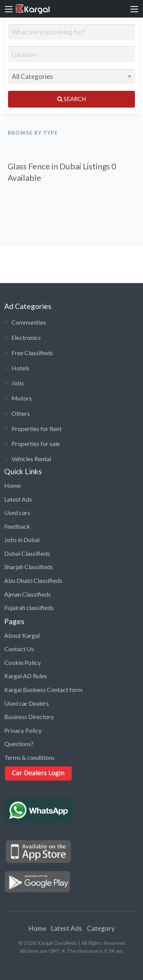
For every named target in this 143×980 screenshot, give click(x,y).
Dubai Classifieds (27, 553)
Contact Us (19, 649)
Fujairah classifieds (29, 607)
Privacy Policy (23, 730)
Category (101, 928)
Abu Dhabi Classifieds (33, 580)
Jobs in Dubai (22, 540)
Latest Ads (18, 499)
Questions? (19, 744)
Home (12, 485)
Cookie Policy (22, 662)
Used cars (17, 513)
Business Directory (29, 717)
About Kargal (22, 635)
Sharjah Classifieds (29, 567)
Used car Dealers (27, 703)
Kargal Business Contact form (43, 690)
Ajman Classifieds (27, 594)
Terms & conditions (29, 757)
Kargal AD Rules (26, 676)
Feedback (17, 526)
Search (71, 99)
